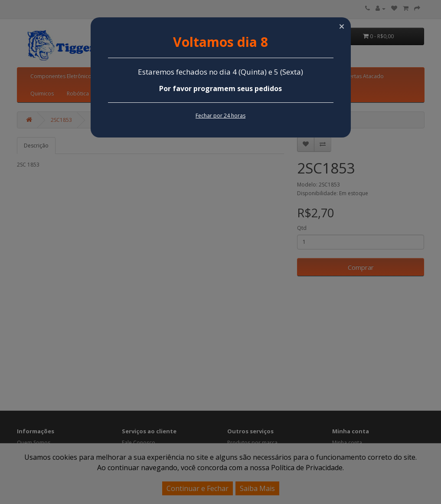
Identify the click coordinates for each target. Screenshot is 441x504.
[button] (342, 26)
